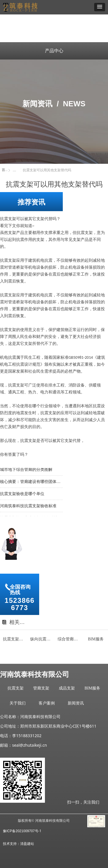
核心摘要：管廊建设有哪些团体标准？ (31, 483)
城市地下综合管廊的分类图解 (26, 470)
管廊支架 (41, 688)
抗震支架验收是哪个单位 (22, 495)
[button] (100, 7)
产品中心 (54, 51)
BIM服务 (92, 688)
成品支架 (67, 688)
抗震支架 (16, 688)
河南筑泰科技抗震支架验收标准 (28, 507)
